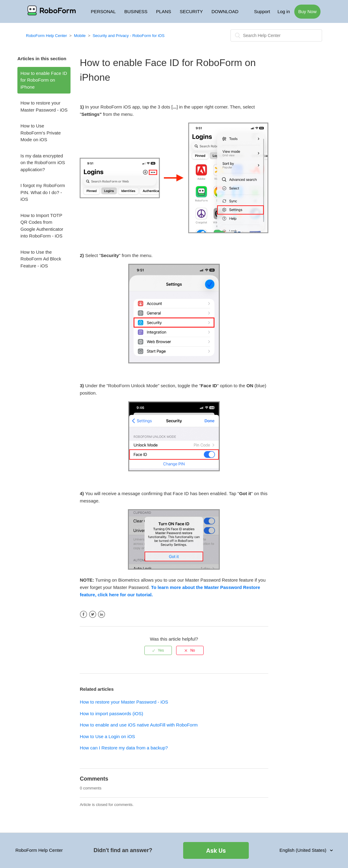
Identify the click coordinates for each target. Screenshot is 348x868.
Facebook (83, 614)
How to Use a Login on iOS (107, 736)
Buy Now (307, 11)
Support (262, 11)
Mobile (80, 36)
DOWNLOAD (225, 11)
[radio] (158, 650)
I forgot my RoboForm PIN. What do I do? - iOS (43, 192)
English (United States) (303, 850)
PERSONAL (103, 11)
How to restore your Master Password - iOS (44, 106)
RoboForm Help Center (46, 36)
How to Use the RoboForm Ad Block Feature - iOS (41, 259)
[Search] (276, 35)
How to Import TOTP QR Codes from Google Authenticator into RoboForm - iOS (42, 226)
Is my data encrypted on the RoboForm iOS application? (43, 163)
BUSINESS (136, 11)
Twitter (93, 614)
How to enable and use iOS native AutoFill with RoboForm (139, 725)
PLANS (163, 11)
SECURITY (191, 11)
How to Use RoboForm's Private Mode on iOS (41, 133)
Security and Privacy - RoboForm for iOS (129, 36)
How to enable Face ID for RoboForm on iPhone (44, 80)
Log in (284, 11)
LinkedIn (101, 614)
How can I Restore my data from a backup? (124, 748)
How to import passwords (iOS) (111, 714)
